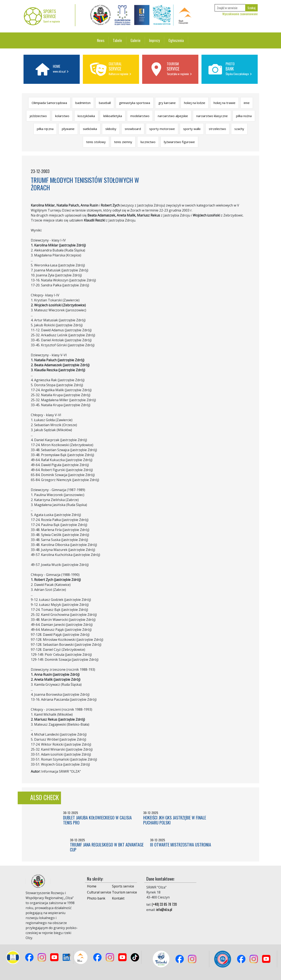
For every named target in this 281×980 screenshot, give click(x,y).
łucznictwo (148, 142)
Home (92, 886)
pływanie (68, 129)
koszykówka (86, 116)
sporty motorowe (162, 129)
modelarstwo (140, 116)
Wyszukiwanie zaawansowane (240, 14)
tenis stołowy (96, 142)
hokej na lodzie (195, 103)
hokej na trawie (224, 103)
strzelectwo (217, 129)
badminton (83, 103)
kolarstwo (62, 116)
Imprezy (154, 40)
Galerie (136, 40)
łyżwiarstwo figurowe (179, 142)
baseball (105, 103)
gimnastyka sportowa (135, 103)
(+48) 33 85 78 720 (164, 904)
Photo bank (96, 898)
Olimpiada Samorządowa (49, 103)
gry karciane (167, 103)
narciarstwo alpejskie (173, 116)
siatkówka (90, 129)
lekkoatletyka (113, 116)
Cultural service (99, 892)
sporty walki (192, 129)
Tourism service (124, 892)
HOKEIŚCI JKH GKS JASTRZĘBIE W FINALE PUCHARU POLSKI (175, 820)
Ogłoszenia (176, 40)
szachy (239, 129)
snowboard (133, 129)
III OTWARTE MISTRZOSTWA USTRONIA (181, 845)
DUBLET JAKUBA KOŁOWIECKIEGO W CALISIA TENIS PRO (97, 820)
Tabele (117, 40)
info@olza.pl (164, 909)
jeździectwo (38, 116)
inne (247, 103)
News (101, 40)
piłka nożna (244, 116)
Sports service (123, 886)
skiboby (111, 129)
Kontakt (118, 898)
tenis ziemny (123, 142)
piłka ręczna (45, 129)
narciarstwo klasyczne (212, 116)
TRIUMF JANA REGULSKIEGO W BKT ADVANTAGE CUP (107, 847)
